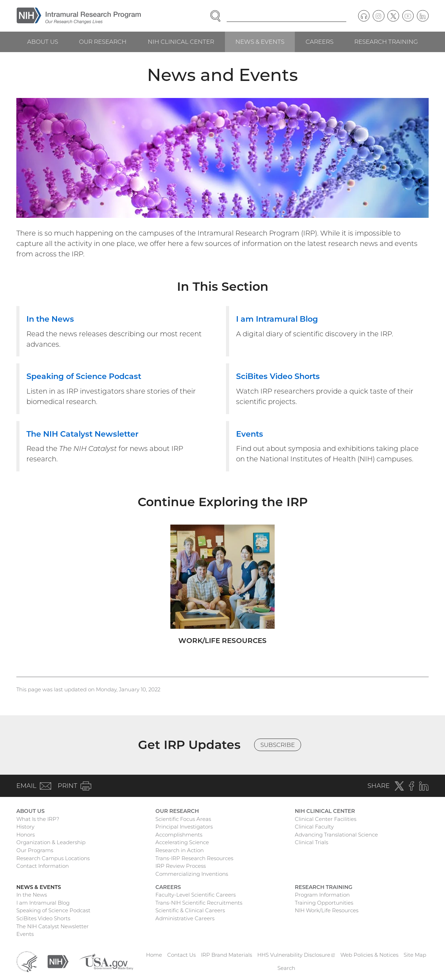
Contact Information (43, 866)
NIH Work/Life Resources (327, 910)
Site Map (415, 955)
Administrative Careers (185, 918)
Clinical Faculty (314, 827)
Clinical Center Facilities (326, 819)
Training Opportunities (324, 903)
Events (25, 934)
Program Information (322, 895)
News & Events (260, 42)
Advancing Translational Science (336, 835)
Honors (26, 835)
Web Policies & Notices (369, 955)
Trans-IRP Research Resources (194, 858)
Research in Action (180, 850)
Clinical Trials (311, 842)
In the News (32, 895)
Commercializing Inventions (192, 874)
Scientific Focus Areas (183, 819)
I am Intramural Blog (43, 903)
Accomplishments (179, 835)
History (25, 827)
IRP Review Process (181, 866)
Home (154, 955)
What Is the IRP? (38, 819)
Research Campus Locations (53, 858)
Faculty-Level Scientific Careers (196, 895)
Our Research (103, 42)
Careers (319, 42)
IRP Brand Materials (226, 955)
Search (286, 968)
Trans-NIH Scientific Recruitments (199, 903)
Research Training (386, 42)
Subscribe (278, 745)
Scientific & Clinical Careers (190, 910)
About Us (43, 42)
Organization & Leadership (51, 842)
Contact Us (181, 955)
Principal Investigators (184, 827)
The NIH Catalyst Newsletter (52, 926)
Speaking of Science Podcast (53, 910)
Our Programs (35, 850)
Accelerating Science (182, 842)
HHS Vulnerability (296, 955)
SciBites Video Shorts (43, 918)
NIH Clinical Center (181, 42)
